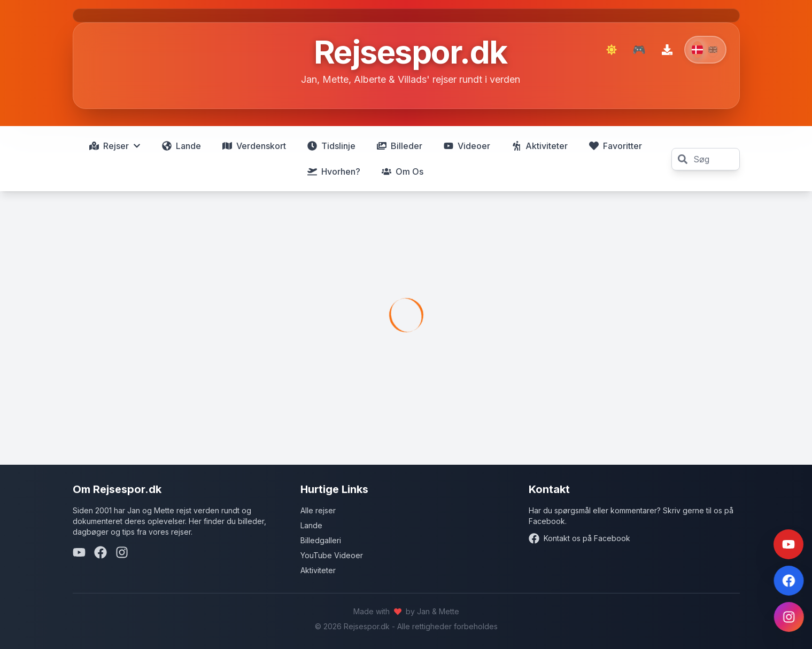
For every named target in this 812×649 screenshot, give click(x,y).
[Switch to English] (705, 50)
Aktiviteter (318, 570)
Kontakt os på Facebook (579, 538)
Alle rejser (318, 510)
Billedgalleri (321, 540)
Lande (311, 525)
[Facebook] (100, 552)
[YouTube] (79, 552)
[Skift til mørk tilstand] (612, 50)
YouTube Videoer (332, 555)
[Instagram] (122, 552)
